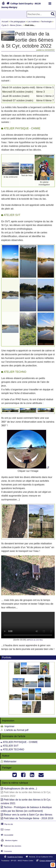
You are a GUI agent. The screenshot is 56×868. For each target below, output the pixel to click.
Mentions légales (9, 840)
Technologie (46, 22)
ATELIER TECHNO (13, 749)
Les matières (33, 22)
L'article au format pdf (16, 730)
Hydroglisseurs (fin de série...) (20, 789)
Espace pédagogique (47, 861)
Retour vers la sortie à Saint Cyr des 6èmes (28, 815)
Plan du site (7, 824)
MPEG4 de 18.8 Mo (35, 640)
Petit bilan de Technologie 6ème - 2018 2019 (29, 818)
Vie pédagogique (18, 22)
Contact (5, 830)
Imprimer (9, 726)
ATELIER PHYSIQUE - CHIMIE (20, 742)
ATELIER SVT (11, 746)
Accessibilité (7, 835)
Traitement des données (11, 846)
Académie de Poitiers (15, 857)
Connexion (6, 851)
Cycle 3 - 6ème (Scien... (12, 25)
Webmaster (10, 761)
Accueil (5, 22)
